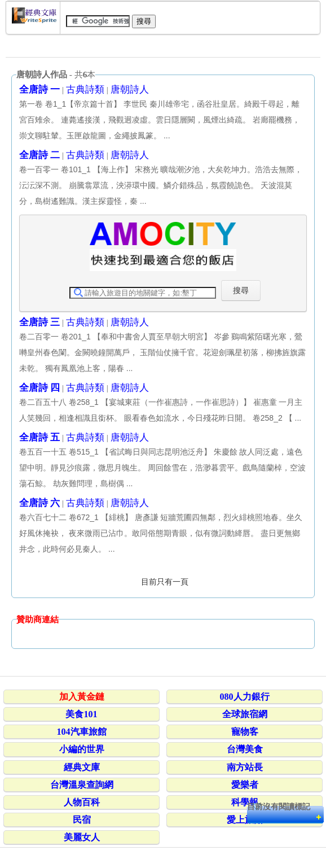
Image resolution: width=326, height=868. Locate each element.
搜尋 (241, 290)
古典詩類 (85, 90)
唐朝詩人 (130, 90)
